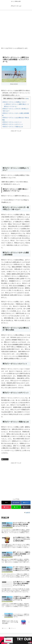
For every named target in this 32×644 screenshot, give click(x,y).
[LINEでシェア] (16, 507)
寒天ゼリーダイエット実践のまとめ (13, 127)
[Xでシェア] (6, 503)
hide (27, 99)
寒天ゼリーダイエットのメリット (12, 122)
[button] (26, 507)
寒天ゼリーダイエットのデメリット (13, 124)
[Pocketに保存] (6, 507)
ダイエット (5, 459)
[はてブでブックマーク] (26, 503)
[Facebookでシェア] (16, 503)
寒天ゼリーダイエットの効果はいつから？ (14, 102)
